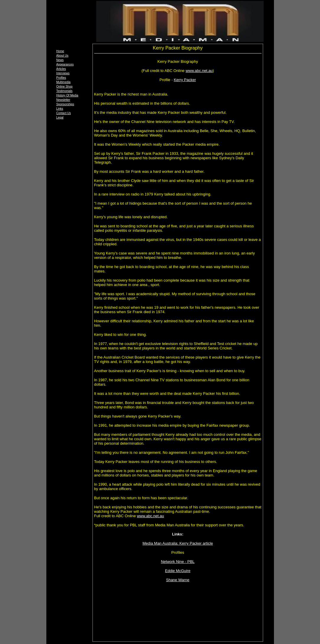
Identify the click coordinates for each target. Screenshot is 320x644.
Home (60, 51)
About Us (62, 56)
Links (60, 109)
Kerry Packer (185, 80)
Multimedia (63, 82)
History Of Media (67, 95)
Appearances (65, 64)
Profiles (61, 78)
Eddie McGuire (178, 571)
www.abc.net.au (199, 71)
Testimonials (65, 91)
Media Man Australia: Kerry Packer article (178, 543)
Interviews (63, 73)
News (60, 60)
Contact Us (64, 113)
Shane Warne (178, 580)
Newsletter (63, 100)
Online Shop (65, 87)
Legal (60, 118)
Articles (61, 69)
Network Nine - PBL (178, 562)
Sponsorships (65, 104)
